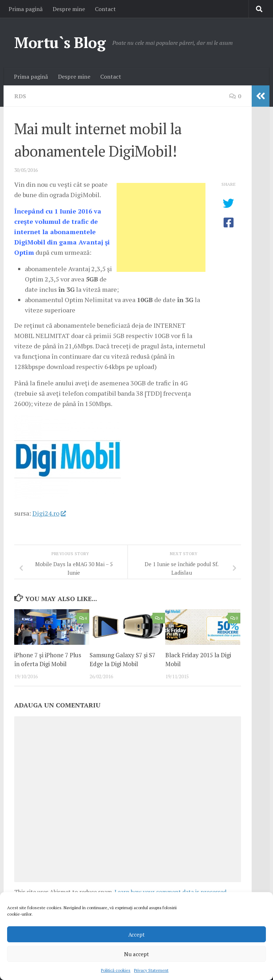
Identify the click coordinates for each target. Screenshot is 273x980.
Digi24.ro (49, 513)
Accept (136, 934)
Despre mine (69, 9)
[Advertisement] (161, 227)
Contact (105, 9)
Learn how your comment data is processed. (171, 892)
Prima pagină (26, 9)
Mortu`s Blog (60, 42)
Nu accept (136, 954)
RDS (20, 96)
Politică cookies (116, 970)
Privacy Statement (151, 970)
